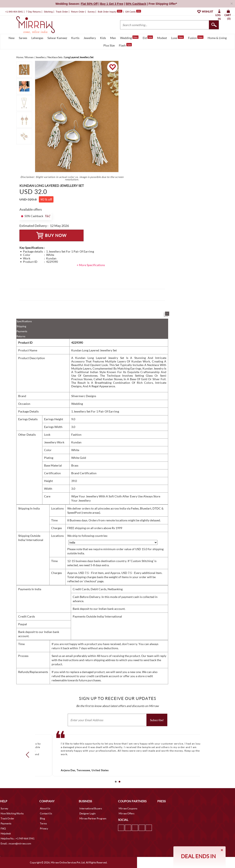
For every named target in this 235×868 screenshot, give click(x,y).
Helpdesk (6, 833)
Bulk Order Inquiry (107, 12)
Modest (162, 38)
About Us (45, 808)
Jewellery (90, 38)
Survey (91, 12)
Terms (43, 823)
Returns (21, 336)
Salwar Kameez (57, 38)
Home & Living (217, 38)
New (12, 38)
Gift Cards (133, 12)
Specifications (24, 321)
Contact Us (46, 813)
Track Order (62, 12)
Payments (22, 331)
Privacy (44, 828)
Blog (42, 818)
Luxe (177, 38)
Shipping (21, 326)
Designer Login (88, 813)
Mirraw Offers (126, 813)
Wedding (129, 38)
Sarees (23, 38)
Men (113, 38)
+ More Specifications (91, 265)
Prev (29, 755)
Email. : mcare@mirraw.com (16, 843)
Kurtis (75, 38)
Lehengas (37, 38)
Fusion (196, 38)
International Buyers (91, 808)
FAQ (3, 828)
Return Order (78, 12)
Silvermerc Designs (84, 396)
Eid (148, 38)
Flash (125, 45)
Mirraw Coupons (128, 808)
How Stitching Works (12, 813)
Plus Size (109, 45)
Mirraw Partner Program (93, 818)
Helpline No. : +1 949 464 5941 (18, 838)
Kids (103, 38)
